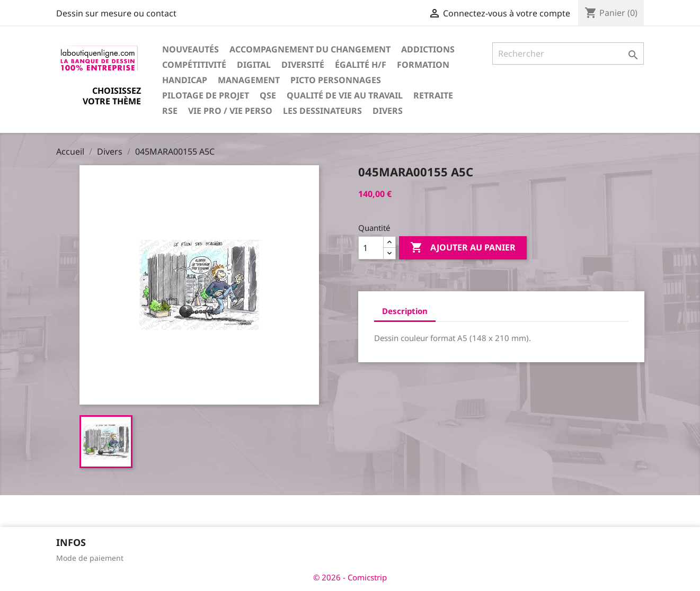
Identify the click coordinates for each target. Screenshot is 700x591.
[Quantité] (371, 248)
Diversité (303, 65)
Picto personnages (336, 80)
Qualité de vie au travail (345, 95)
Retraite (433, 95)
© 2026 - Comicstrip (350, 577)
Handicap (185, 80)
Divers (388, 111)
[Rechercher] (568, 53)
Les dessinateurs (322, 111)
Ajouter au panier (463, 248)
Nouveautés (190, 49)
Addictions (428, 49)
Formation (423, 65)
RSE (170, 111)
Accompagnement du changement (310, 49)
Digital (254, 65)
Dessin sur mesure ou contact (116, 13)
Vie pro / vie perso (230, 111)
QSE (268, 95)
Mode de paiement (90, 558)
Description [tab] (405, 311)
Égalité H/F (361, 65)
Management (249, 80)
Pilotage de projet (206, 95)
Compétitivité (194, 65)
